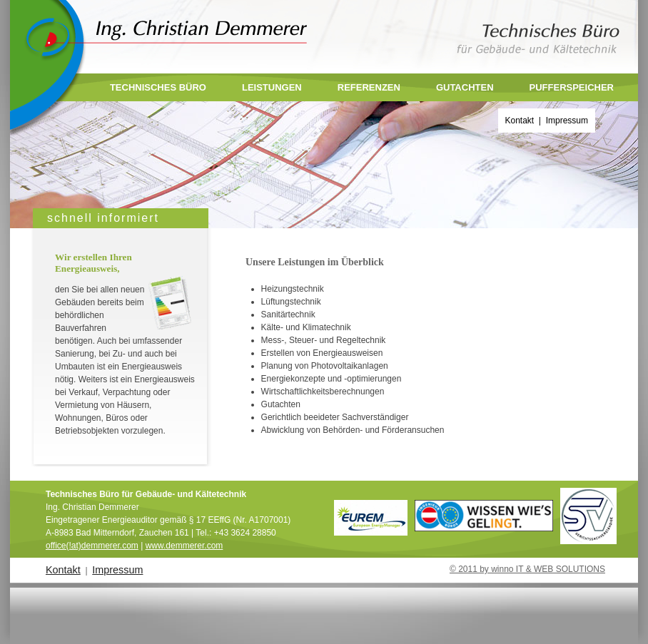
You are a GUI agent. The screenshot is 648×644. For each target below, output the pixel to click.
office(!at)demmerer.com (92, 546)
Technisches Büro (158, 87)
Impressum (567, 121)
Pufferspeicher (572, 87)
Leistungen (272, 87)
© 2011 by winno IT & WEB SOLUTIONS (527, 569)
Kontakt (520, 121)
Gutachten (465, 87)
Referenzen (369, 87)
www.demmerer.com (184, 546)
